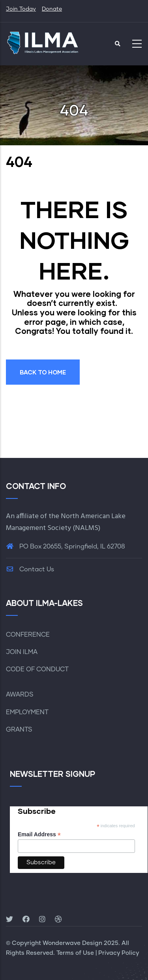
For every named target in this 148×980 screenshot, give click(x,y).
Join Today (21, 9)
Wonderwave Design (72, 943)
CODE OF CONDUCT (37, 669)
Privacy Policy (119, 953)
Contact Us (30, 569)
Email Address (39, 835)
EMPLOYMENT (27, 712)
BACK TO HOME (43, 372)
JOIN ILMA (22, 652)
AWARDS (20, 695)
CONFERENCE (28, 635)
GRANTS (19, 730)
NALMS (87, 528)
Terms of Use (75, 953)
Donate (52, 9)
